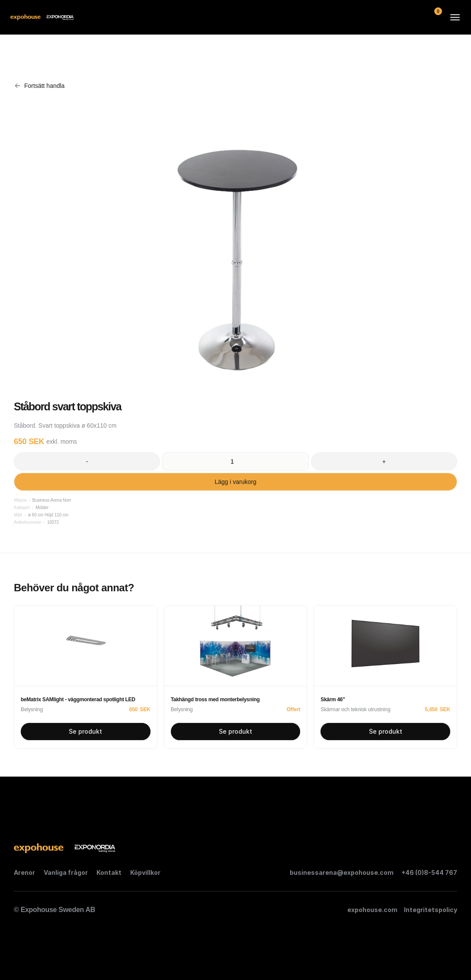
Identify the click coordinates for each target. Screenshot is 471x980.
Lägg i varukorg (235, 482)
